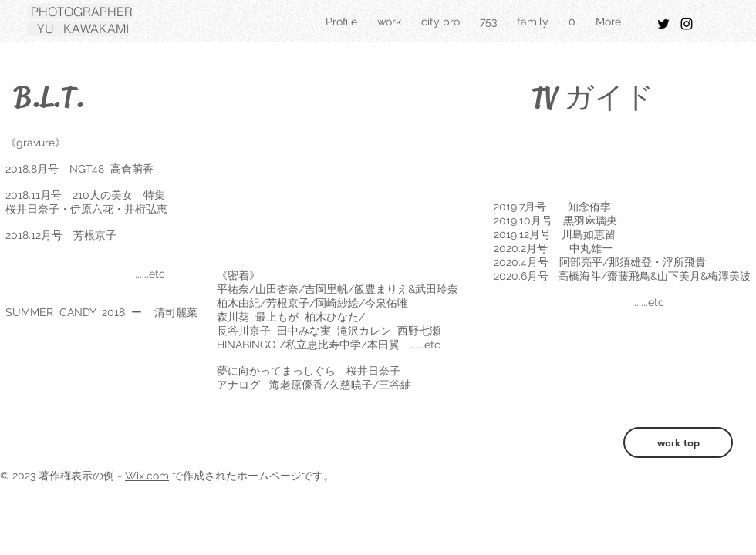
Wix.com (147, 476)
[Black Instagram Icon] (687, 24)
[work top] (678, 442)
